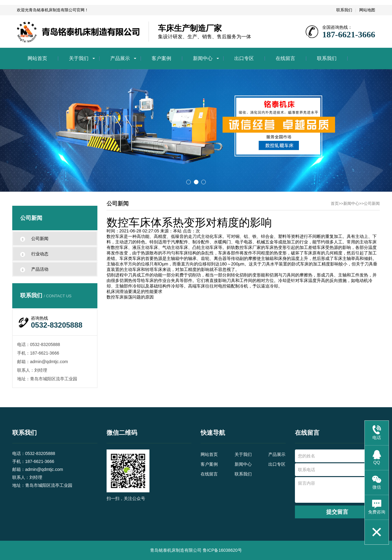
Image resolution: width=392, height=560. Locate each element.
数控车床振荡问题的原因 (130, 297)
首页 (335, 203)
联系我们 (344, 10)
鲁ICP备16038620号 (222, 550)
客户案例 (161, 58)
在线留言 (285, 58)
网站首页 (37, 58)
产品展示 (120, 58)
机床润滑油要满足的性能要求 (134, 291)
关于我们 (79, 58)
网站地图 (367, 10)
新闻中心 (203, 58)
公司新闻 (372, 203)
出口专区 (244, 58)
